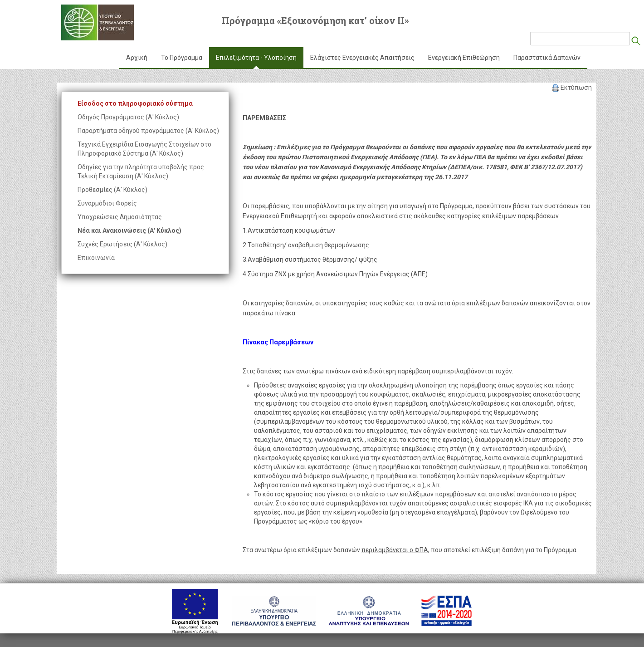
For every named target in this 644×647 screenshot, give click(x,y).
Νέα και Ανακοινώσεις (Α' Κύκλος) (129, 230)
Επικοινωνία (96, 258)
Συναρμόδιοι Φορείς (107, 203)
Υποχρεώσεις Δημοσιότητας (120, 217)
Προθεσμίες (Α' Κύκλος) (112, 190)
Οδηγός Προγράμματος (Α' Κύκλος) (128, 117)
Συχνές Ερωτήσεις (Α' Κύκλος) (122, 244)
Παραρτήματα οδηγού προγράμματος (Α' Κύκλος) (148, 131)
